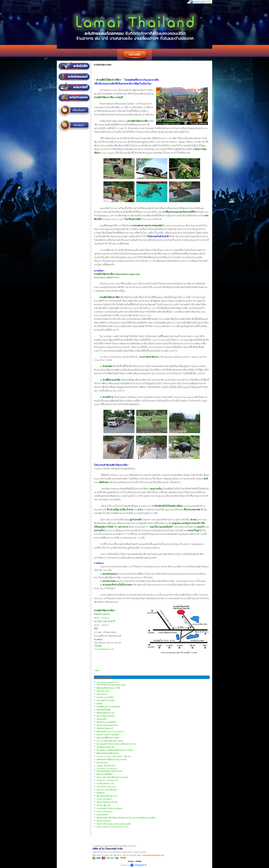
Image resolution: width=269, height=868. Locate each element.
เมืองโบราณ (102, 694)
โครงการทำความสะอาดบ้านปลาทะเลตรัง (114, 824)
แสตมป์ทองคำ (102, 815)
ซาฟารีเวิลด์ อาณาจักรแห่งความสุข (111, 685)
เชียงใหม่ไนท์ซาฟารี (105, 728)
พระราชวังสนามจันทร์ (105, 716)
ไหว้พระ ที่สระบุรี (103, 805)
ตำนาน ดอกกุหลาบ (105, 812)
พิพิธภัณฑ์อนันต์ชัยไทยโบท (108, 753)
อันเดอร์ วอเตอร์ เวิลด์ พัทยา (108, 735)
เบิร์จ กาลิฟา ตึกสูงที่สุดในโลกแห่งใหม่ (112, 777)
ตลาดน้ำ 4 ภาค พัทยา (105, 697)
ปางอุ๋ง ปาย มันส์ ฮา (104, 799)
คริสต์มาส (101, 793)
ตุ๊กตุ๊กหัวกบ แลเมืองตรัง (106, 722)
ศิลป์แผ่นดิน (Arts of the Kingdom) (110, 732)
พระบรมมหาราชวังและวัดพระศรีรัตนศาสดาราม (116, 744)
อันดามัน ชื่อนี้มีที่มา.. (105, 774)
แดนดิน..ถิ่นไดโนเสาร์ (106, 766)
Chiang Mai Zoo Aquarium (107, 768)
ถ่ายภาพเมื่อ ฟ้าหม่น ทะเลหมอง (109, 808)
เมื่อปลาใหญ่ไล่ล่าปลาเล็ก (107, 802)
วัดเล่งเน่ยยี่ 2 (102, 719)
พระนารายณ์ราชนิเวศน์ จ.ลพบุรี (110, 741)
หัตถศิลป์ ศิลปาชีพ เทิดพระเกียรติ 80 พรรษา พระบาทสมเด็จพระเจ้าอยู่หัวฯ (126, 818)
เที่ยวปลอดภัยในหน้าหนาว (107, 796)
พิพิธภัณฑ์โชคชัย (103, 710)
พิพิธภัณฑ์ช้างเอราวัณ (105, 713)
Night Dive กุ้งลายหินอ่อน (107, 790)
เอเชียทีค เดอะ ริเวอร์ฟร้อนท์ (108, 707)
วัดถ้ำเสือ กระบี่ (103, 691)
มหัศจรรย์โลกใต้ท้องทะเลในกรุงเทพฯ (112, 759)
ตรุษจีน (99, 704)
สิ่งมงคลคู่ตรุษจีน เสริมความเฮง (109, 771)
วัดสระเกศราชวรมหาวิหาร (107, 725)
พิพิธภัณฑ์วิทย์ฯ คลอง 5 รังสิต (108, 688)
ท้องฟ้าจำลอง (102, 763)
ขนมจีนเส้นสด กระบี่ (105, 784)
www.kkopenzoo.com (104, 649)
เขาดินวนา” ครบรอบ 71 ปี (107, 780)
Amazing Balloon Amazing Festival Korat (113, 827)
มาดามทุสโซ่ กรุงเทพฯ (106, 700)
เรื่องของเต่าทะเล (104, 821)
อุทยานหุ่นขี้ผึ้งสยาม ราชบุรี (108, 738)
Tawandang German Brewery (108, 682)
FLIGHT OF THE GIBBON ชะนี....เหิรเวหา (114, 756)
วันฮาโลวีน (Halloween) (106, 787)
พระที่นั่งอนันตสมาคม (105, 747)
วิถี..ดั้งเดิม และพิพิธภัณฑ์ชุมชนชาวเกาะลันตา (115, 750)
